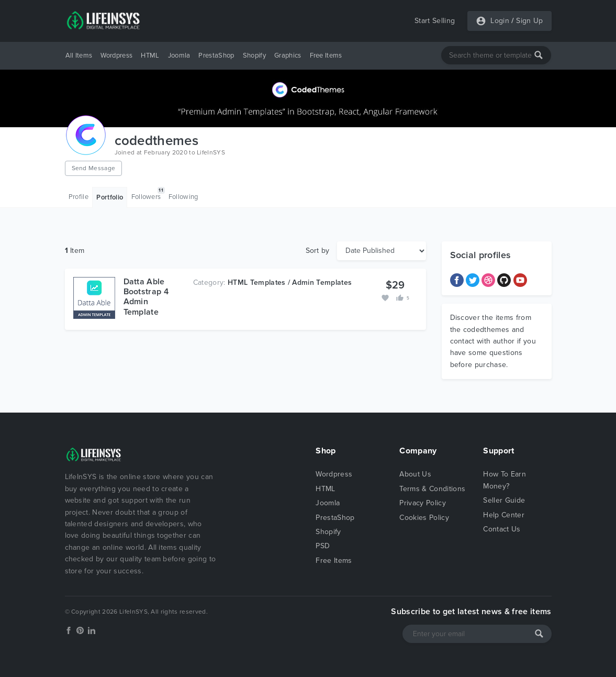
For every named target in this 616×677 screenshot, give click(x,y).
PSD (323, 546)
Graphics (288, 56)
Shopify (254, 56)
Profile (79, 197)
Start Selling (435, 21)
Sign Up (529, 21)
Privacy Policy (422, 503)
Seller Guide (504, 500)
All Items (79, 56)
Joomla (179, 56)
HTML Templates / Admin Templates (290, 282)
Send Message (94, 168)
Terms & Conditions (432, 489)
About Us (415, 474)
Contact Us (502, 529)
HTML (150, 56)
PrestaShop (216, 56)
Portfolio (110, 197)
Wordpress (116, 56)
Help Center (504, 515)
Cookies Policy (424, 518)
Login (500, 21)
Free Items (326, 56)
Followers (148, 194)
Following (183, 197)
